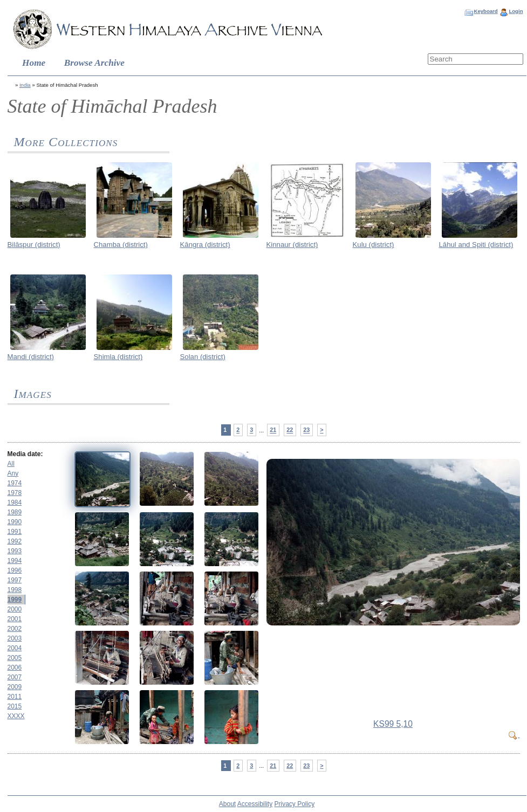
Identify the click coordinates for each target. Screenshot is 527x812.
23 (306, 430)
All (11, 464)
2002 (15, 629)
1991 (15, 532)
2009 (15, 687)
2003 (15, 638)
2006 (15, 668)
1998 (15, 590)
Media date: (25, 454)
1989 (15, 512)
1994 (15, 561)
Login (516, 11)
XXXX (16, 716)
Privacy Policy (295, 804)
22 (290, 430)
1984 (15, 503)
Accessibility (255, 804)
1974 (15, 483)
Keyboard (485, 11)
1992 (15, 541)
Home (34, 63)
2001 (15, 619)
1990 (15, 522)
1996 (15, 570)
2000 (15, 609)
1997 (15, 580)
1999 (15, 600)
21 (273, 430)
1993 (15, 551)
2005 (15, 658)
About (227, 804)
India (25, 85)
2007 (15, 677)
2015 (15, 706)
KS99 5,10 (393, 724)
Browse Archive (94, 63)
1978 (15, 493)
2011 (15, 697)
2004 (15, 648)
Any (13, 473)
